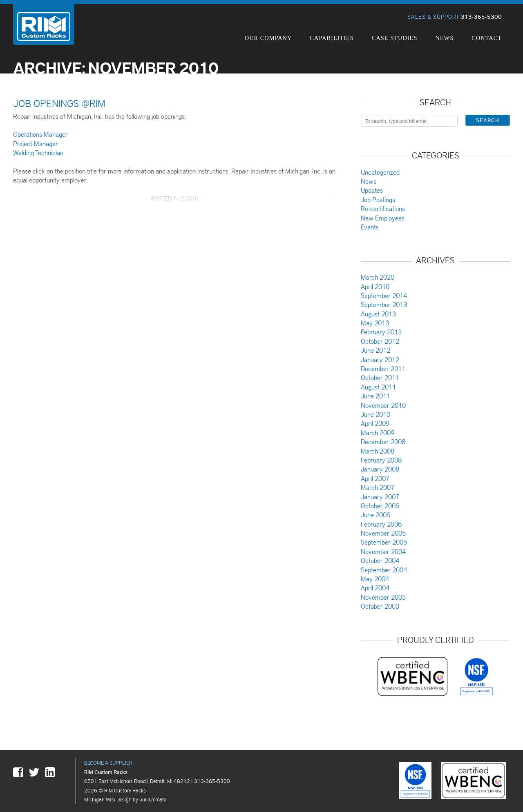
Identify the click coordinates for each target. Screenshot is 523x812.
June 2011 (375, 396)
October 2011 (380, 377)
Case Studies (395, 38)
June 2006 (375, 515)
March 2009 (378, 433)
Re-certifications (383, 208)
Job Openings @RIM (59, 103)
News (444, 38)
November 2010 (383, 405)
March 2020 (378, 277)
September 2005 (384, 542)
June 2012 (375, 350)
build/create (153, 799)
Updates (372, 190)
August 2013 (378, 314)
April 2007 (375, 478)
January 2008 (380, 469)
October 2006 (380, 506)
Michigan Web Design (108, 799)
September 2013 (384, 304)
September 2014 (384, 295)
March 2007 (378, 487)
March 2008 (378, 451)
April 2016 (375, 286)
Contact (487, 38)
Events (370, 227)
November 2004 (383, 551)
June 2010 (375, 414)
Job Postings (378, 199)
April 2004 (375, 588)
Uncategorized (380, 172)
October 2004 (380, 560)
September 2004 (384, 570)
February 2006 (381, 524)
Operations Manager (40, 134)
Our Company (268, 38)
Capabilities (332, 38)
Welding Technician (38, 152)
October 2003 (380, 606)
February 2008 (381, 460)
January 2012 (380, 359)
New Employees (383, 218)
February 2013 (381, 332)
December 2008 (383, 442)
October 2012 (380, 341)
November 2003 (383, 597)
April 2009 (375, 423)
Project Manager (36, 143)
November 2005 (383, 533)
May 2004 (375, 579)
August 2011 (378, 387)
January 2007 (380, 497)
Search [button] (488, 120)
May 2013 (375, 323)
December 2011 (383, 368)
